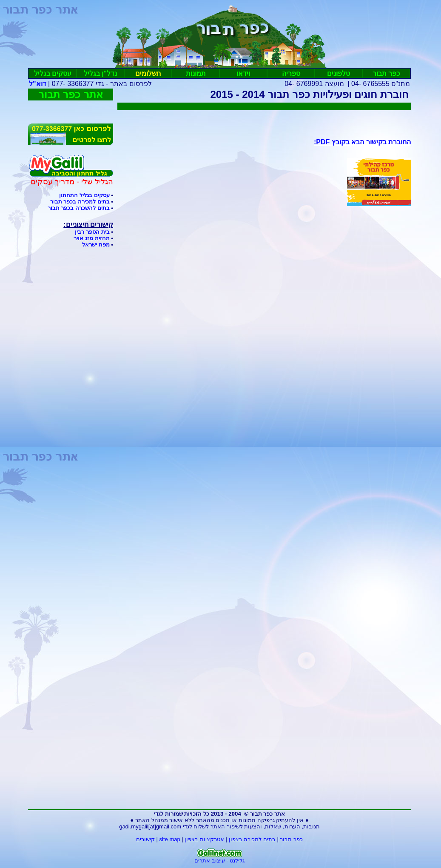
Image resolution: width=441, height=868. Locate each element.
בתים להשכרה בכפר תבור (79, 208)
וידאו (243, 73)
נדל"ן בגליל (100, 73)
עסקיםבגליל (53, 73)
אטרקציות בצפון (204, 839)
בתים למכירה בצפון (252, 839)
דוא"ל (38, 84)
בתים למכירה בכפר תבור (80, 202)
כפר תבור (386, 73)
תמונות (196, 73)
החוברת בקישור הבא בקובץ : (362, 142)
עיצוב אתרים (210, 861)
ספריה (291, 73)
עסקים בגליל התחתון (84, 195)
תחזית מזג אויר (91, 238)
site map (170, 839)
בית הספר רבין (92, 232)
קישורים (145, 839)
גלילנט (237, 861)
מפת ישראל (96, 245)
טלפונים (339, 73)
